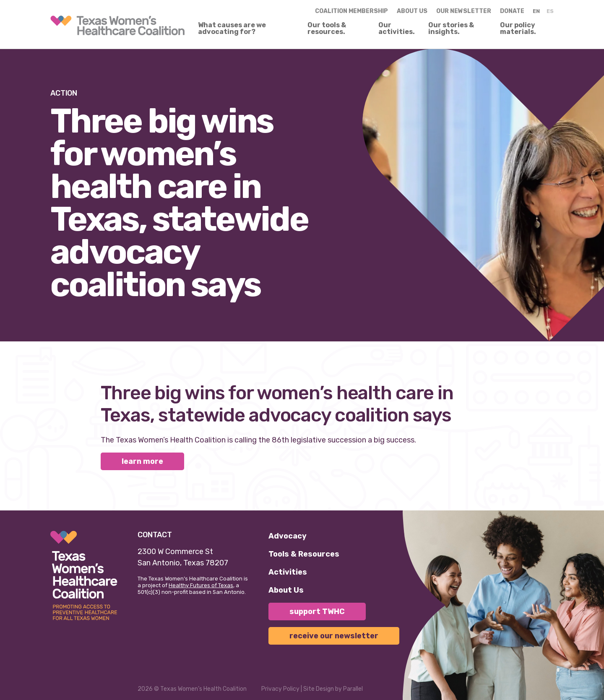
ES (550, 11)
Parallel (353, 689)
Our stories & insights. (451, 29)
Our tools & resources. (327, 29)
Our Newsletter (464, 11)
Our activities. (397, 29)
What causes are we (232, 29)
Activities (288, 572)
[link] (117, 25)
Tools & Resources (304, 554)
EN (536, 11)
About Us (286, 590)
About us (412, 11)
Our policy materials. (518, 29)
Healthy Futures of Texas (201, 585)
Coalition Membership (351, 11)
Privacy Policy (280, 689)
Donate (512, 11)
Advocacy (288, 536)
